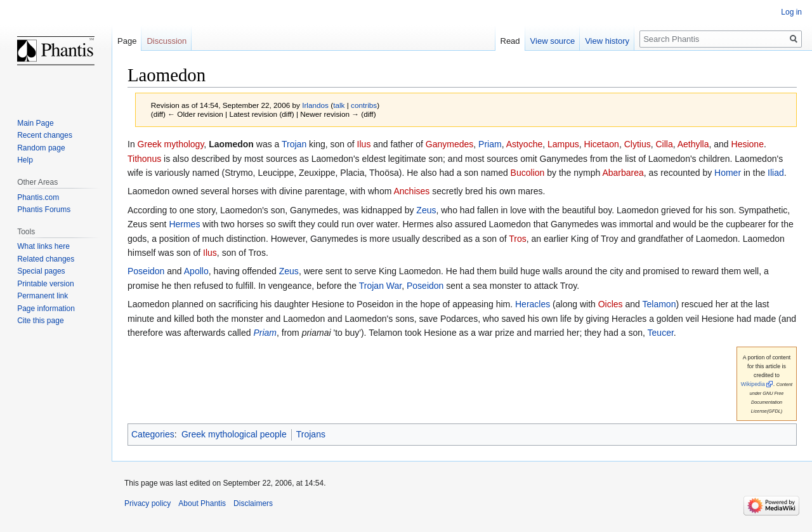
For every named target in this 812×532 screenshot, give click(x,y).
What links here (43, 246)
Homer (728, 173)
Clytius (638, 144)
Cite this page (40, 321)
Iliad (776, 173)
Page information (46, 309)
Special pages (41, 271)
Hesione (748, 144)
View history (607, 41)
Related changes (46, 259)
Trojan (294, 144)
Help (25, 160)
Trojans (311, 434)
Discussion (167, 41)
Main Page (35, 123)
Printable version (45, 284)
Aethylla (693, 144)
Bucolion (528, 173)
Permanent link (43, 296)
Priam (490, 144)
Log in (791, 12)
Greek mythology (171, 144)
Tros (517, 239)
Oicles (611, 304)
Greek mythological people (234, 434)
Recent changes (45, 135)
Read (510, 41)
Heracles (533, 304)
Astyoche (525, 144)
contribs (364, 105)
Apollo (196, 271)
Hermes (184, 224)
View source (553, 41)
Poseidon (146, 271)
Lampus (563, 144)
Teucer (661, 333)
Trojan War (380, 286)
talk (339, 105)
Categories (153, 434)
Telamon (659, 304)
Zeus (426, 210)
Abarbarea (623, 173)
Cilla (664, 144)
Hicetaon (602, 144)
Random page (41, 148)
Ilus (364, 144)
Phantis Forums (44, 209)
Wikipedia (753, 384)
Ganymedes (449, 144)
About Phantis (202, 503)
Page (127, 41)
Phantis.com (38, 197)
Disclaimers (253, 503)
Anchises (411, 191)
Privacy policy (147, 503)
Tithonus (144, 159)
